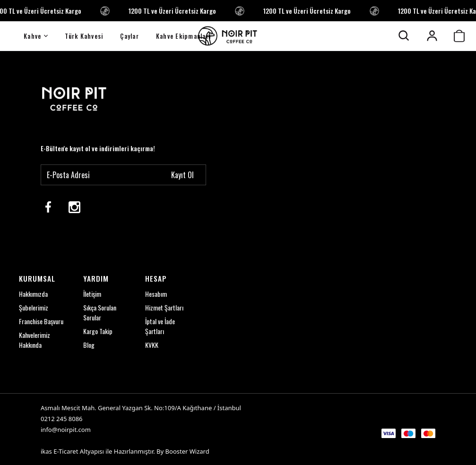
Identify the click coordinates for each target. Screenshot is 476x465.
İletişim (92, 294)
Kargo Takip (98, 332)
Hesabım (156, 294)
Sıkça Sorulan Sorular (100, 313)
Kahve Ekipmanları (183, 36)
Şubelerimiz (34, 308)
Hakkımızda (33, 294)
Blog (89, 345)
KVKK (152, 345)
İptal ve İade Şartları (160, 327)
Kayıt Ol (182, 175)
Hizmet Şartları (164, 308)
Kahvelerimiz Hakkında (35, 340)
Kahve (36, 36)
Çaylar (130, 36)
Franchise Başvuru (41, 322)
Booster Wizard (187, 451)
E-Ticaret (66, 451)
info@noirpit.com (66, 430)
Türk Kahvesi (84, 36)
